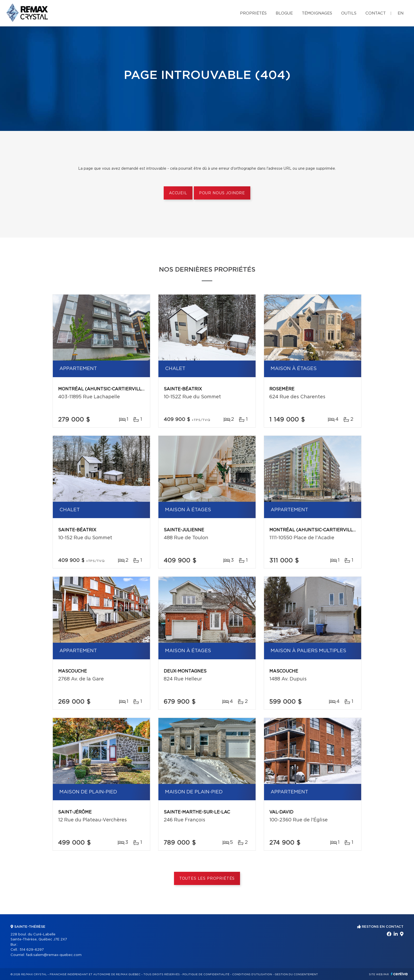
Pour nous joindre (222, 193)
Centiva (399, 974)
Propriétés (253, 13)
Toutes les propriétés (207, 879)
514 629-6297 (32, 950)
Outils (349, 13)
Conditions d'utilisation (252, 974)
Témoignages (317, 13)
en (401, 13)
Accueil (178, 193)
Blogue (284, 13)
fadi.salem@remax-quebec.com (54, 955)
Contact (376, 13)
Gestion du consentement (296, 974)
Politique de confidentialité (206, 974)
